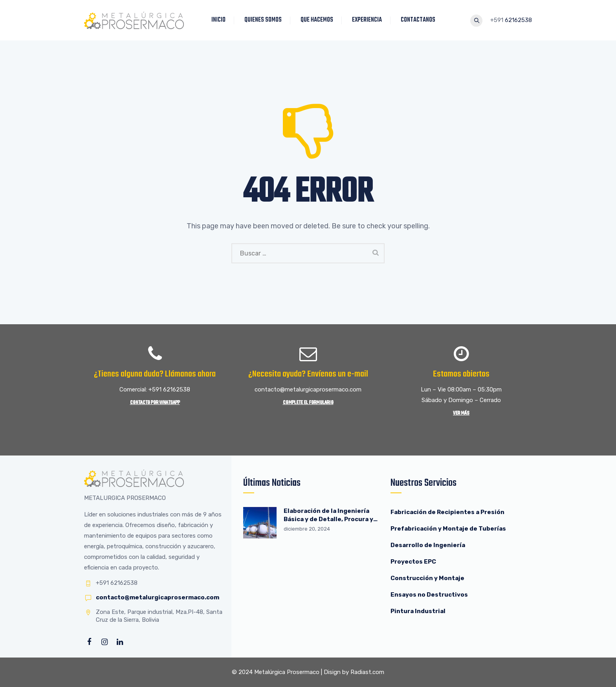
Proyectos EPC (413, 562)
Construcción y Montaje (427, 578)
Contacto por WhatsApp (155, 403)
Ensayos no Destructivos (429, 595)
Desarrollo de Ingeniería (428, 545)
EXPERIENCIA (368, 20)
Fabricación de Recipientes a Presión (448, 512)
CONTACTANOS (420, 20)
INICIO (220, 20)
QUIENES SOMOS (265, 20)
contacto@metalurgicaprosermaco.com (158, 597)
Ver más (461, 413)
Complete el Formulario (308, 403)
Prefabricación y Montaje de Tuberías (448, 529)
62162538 (518, 20)
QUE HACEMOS (318, 20)
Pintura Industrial (418, 611)
